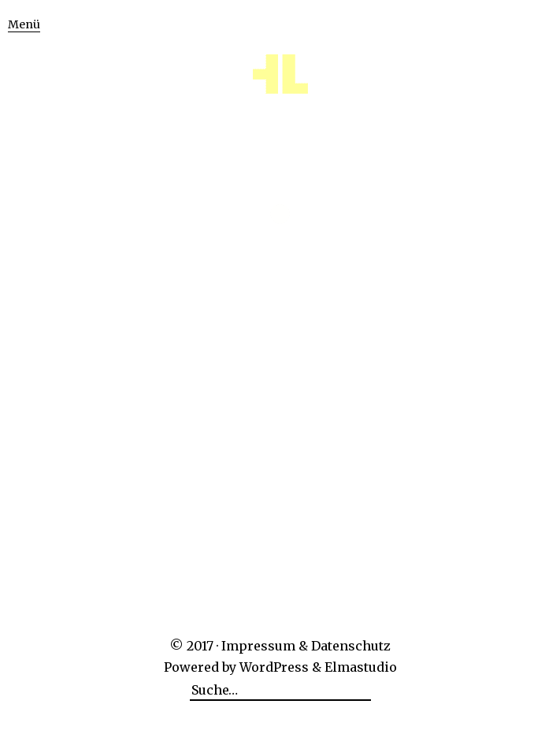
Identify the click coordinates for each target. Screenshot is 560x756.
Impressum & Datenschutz (306, 646)
